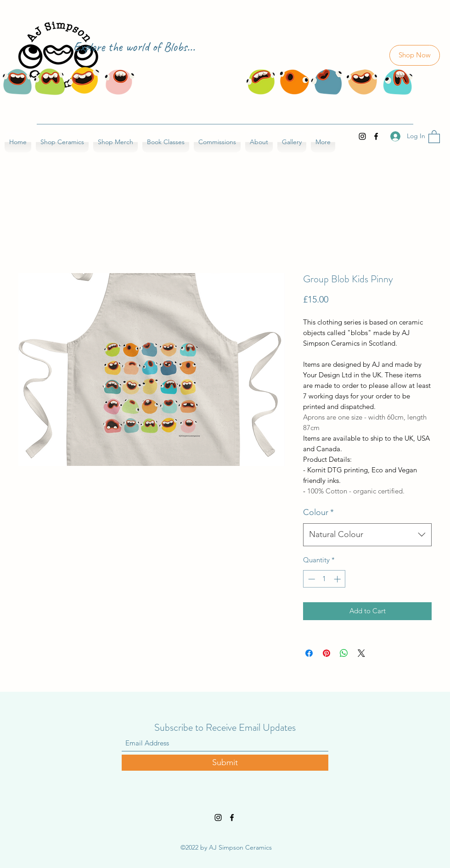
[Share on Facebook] (309, 653)
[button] (434, 136)
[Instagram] (362, 136)
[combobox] (367, 535)
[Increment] (338, 579)
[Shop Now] (415, 55)
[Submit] (225, 763)
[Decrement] (311, 579)
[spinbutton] (324, 579)
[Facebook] (376, 136)
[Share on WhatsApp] (344, 653)
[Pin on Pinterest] (326, 653)
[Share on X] (361, 653)
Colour (318, 512)
